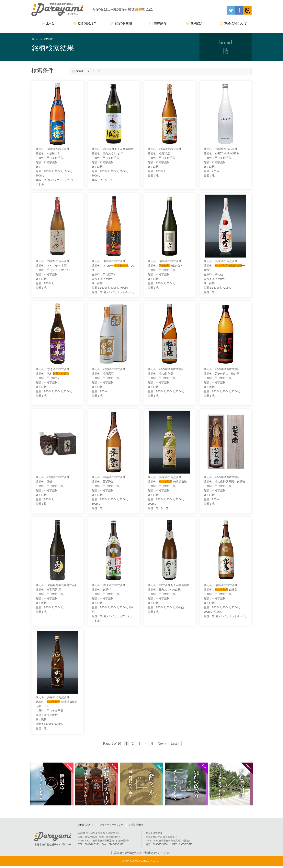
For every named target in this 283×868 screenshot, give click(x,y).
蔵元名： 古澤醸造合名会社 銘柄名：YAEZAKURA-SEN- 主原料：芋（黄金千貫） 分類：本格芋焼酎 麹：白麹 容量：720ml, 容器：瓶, (221, 162)
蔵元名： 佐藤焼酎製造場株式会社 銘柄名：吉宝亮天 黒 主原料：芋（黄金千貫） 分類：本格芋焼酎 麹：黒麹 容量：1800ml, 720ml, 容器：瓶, (57, 598)
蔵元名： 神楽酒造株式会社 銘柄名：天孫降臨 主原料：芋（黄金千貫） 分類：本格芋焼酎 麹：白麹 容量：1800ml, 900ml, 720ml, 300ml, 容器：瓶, (110, 493)
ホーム (35, 39)
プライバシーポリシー (112, 826)
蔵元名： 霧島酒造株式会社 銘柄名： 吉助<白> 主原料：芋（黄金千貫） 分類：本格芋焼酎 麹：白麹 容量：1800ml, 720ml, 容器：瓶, (165, 274)
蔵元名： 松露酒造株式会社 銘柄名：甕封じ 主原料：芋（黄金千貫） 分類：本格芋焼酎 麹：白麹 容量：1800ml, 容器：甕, (52, 490)
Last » (175, 744)
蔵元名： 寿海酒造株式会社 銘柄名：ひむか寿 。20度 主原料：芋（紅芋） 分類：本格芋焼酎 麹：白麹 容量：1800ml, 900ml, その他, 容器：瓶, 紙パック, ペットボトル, (113, 277)
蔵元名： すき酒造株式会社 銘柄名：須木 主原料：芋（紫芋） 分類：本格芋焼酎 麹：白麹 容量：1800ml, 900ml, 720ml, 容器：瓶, (54, 382)
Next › (162, 744)
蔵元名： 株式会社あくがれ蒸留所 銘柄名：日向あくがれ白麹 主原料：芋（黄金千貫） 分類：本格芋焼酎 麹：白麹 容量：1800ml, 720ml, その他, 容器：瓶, (169, 598)
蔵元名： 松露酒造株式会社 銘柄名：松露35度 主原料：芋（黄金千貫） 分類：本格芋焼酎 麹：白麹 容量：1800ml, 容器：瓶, (164, 162)
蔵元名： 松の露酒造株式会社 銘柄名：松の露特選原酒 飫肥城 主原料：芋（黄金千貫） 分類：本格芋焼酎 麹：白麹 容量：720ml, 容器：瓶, (224, 490)
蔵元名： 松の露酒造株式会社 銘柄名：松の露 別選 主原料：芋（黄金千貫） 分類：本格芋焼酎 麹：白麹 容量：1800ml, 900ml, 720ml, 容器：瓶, (166, 382)
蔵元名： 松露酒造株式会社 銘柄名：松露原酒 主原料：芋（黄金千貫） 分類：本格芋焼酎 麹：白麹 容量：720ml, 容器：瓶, (108, 382)
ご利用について (86, 826)
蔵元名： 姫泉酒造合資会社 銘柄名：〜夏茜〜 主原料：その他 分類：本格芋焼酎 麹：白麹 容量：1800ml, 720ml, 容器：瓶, (224, 277)
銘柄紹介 (48, 39)
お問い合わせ (136, 826)
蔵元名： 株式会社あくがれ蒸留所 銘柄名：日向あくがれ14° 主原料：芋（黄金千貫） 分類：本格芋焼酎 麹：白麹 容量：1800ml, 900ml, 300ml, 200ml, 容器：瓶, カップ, (113, 164)
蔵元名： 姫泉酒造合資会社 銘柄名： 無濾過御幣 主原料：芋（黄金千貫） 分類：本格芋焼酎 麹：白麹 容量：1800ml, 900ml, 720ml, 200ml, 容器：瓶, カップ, (167, 493)
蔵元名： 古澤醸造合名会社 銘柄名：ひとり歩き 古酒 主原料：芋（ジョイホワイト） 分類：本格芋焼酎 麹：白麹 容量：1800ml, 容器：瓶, (55, 274)
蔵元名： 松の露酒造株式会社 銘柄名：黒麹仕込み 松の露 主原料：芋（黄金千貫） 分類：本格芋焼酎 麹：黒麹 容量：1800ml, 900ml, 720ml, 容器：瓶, (222, 382)
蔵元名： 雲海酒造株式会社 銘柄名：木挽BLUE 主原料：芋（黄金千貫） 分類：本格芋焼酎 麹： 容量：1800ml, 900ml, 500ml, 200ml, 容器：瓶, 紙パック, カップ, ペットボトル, (57, 167)
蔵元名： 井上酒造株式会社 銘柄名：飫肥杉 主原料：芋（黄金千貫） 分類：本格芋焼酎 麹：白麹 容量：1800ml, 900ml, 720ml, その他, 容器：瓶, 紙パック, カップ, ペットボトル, (113, 603)
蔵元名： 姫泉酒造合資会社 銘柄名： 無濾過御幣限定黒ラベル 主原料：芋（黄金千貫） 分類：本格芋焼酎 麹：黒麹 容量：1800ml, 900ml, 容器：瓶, (57, 713)
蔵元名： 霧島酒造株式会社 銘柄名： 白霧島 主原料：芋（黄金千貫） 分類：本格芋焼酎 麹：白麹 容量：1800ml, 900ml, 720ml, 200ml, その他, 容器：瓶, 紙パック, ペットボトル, (225, 601)
